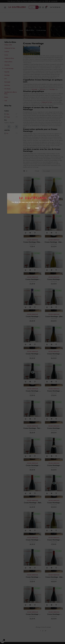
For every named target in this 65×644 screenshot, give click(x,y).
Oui (29, 208)
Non (37, 208)
